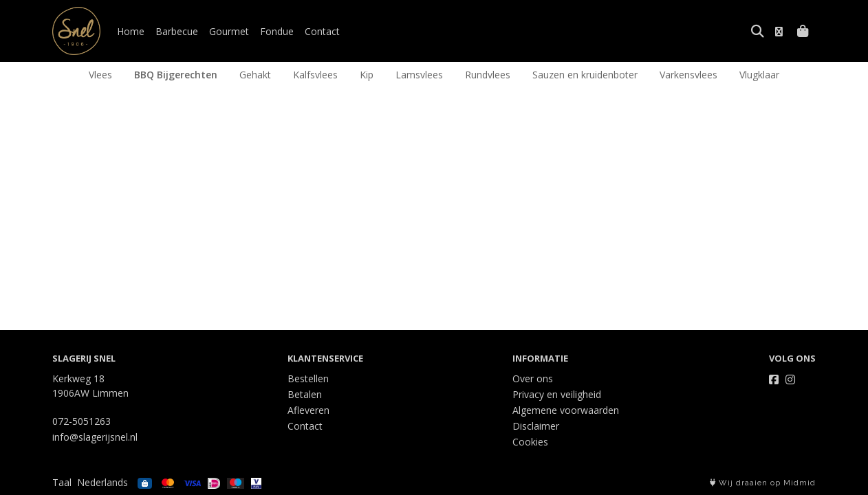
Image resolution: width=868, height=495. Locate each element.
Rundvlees (488, 75)
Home (131, 31)
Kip (367, 75)
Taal (62, 482)
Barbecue (177, 31)
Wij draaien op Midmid (763, 483)
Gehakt (255, 75)
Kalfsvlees (315, 75)
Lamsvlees (419, 75)
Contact (322, 31)
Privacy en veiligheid (557, 394)
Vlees (100, 75)
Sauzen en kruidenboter (585, 75)
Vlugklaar (759, 75)
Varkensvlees (688, 75)
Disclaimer (536, 426)
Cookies (530, 442)
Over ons (533, 378)
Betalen (305, 394)
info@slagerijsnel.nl (95, 437)
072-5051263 (82, 421)
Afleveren (308, 410)
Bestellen (308, 378)
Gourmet (229, 31)
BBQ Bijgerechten (176, 75)
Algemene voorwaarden (566, 410)
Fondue (277, 31)
